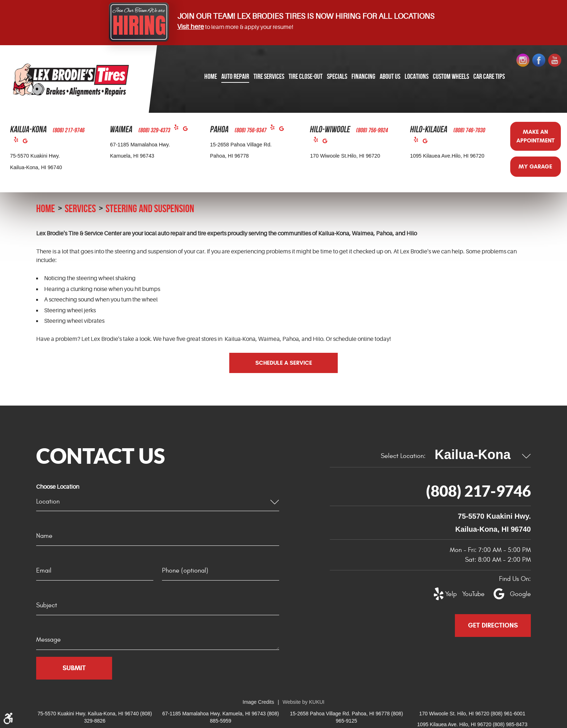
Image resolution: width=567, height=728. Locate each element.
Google (27, 143)
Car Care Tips (489, 76)
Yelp (18, 141)
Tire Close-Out (306, 76)
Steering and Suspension (150, 208)
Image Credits (258, 702)
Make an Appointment (536, 136)
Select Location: (403, 456)
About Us (390, 76)
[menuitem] (211, 77)
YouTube (469, 594)
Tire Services (269, 76)
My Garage (535, 166)
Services (80, 208)
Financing (363, 76)
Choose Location (58, 487)
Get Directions (493, 625)
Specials (337, 76)
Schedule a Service (284, 363)
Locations (417, 76)
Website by (304, 702)
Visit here (191, 27)
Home (211, 76)
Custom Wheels (451, 76)
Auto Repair (235, 76)
